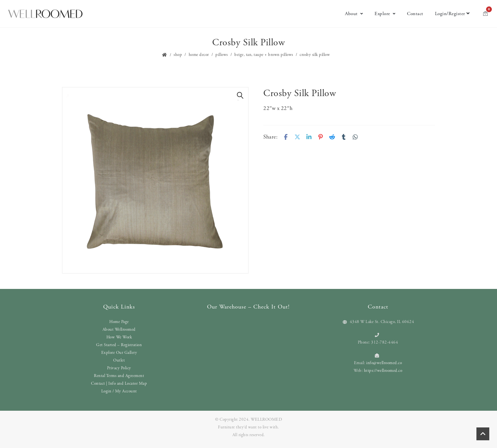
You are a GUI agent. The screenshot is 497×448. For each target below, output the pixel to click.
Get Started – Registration (119, 345)
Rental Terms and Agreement (119, 376)
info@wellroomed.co (384, 363)
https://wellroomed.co (383, 371)
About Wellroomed (119, 330)
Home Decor (199, 55)
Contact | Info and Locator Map (119, 384)
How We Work (119, 337)
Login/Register (452, 14)
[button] (240, 95)
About (354, 14)
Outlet (119, 360)
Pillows (222, 55)
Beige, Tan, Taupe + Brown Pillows (264, 55)
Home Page (119, 322)
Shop (178, 55)
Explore (385, 14)
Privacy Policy (119, 368)
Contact (415, 14)
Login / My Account (119, 391)
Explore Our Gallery (119, 353)
